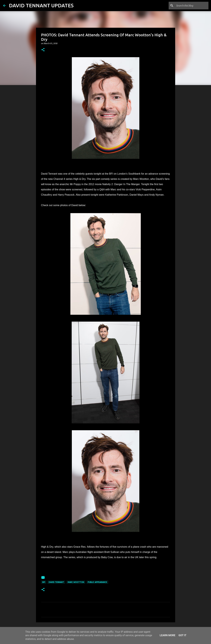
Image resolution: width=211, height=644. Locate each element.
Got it (182, 635)
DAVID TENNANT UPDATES (41, 5)
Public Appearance (97, 582)
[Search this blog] (192, 6)
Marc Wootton (76, 582)
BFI (44, 582)
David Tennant (56, 582)
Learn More (168, 635)
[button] (43, 50)
